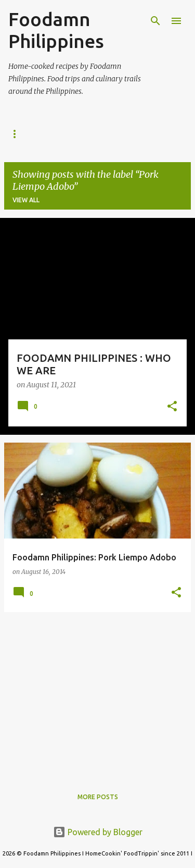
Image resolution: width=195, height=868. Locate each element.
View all (26, 200)
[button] (172, 407)
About (63, 134)
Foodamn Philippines (56, 30)
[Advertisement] (97, 693)
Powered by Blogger (98, 832)
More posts (98, 797)
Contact (113, 134)
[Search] (155, 21)
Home (18, 134)
